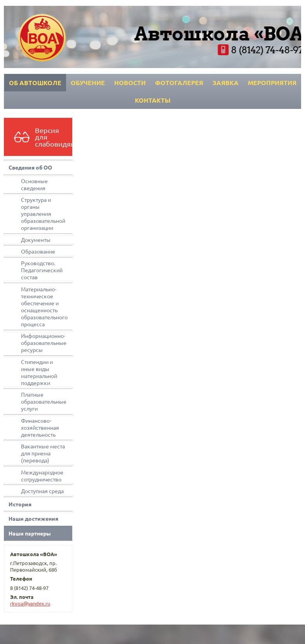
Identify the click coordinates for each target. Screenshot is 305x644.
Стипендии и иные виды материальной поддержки (39, 372)
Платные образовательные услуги (44, 401)
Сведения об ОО (30, 167)
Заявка (226, 83)
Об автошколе (35, 83)
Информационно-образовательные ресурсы (44, 343)
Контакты (153, 100)
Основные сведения (34, 184)
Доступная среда (42, 491)
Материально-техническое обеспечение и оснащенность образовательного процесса (44, 306)
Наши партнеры (30, 533)
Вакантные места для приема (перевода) (43, 453)
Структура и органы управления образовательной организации (43, 213)
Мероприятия (272, 83)
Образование (38, 251)
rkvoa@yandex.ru (30, 603)
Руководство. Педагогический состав (42, 270)
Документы (36, 240)
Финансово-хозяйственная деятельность (40, 427)
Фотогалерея (179, 83)
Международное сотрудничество (42, 476)
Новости (130, 83)
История (20, 504)
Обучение (88, 83)
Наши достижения (33, 518)
